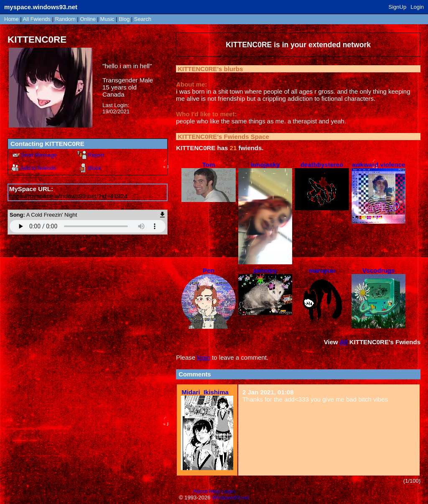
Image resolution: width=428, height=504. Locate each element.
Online (88, 19)
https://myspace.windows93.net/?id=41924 (68, 196)
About (200, 491)
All (37, 19)
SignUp (398, 7)
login (204, 357)
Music (107, 19)
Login (417, 7)
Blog (124, 19)
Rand (65, 19)
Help (215, 491)
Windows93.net (231, 498)
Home (11, 19)
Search (143, 19)
